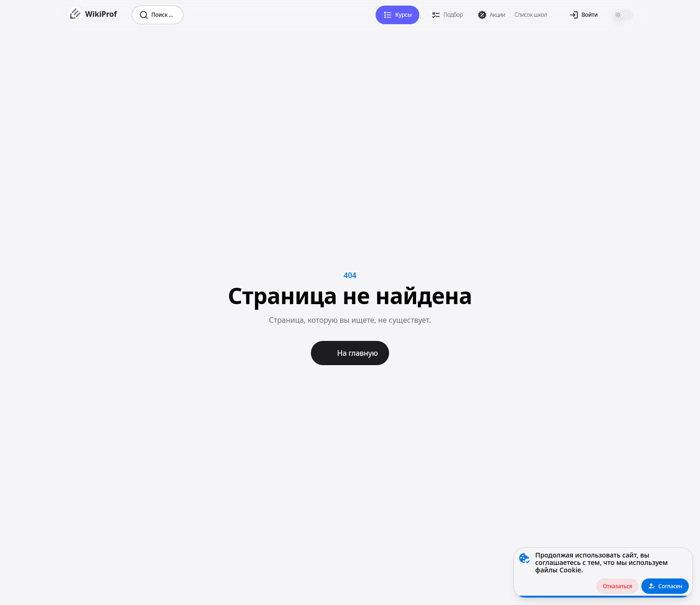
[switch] (623, 15)
